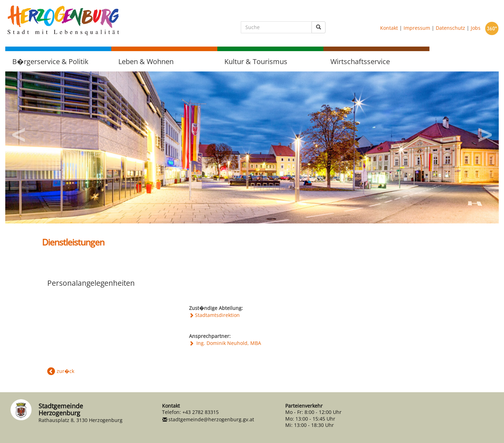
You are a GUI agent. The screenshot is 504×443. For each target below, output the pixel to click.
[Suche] (276, 27)
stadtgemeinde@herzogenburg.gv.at (211, 419)
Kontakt (389, 27)
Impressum (417, 27)
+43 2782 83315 (201, 412)
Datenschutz (450, 27)
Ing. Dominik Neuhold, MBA (228, 343)
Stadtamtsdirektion (217, 315)
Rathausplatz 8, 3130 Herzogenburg (80, 420)
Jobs (476, 27)
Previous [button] (19, 132)
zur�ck (65, 371)
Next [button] (485, 132)
